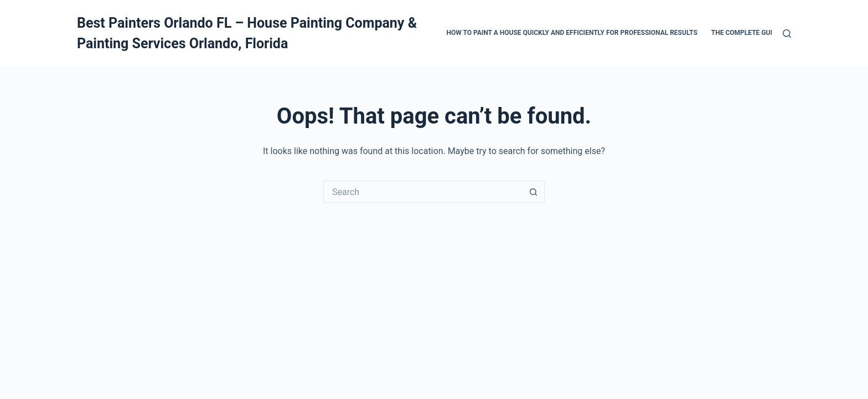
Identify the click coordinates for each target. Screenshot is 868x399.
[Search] (787, 34)
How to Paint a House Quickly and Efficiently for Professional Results (572, 33)
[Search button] (534, 192)
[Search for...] (423, 192)
